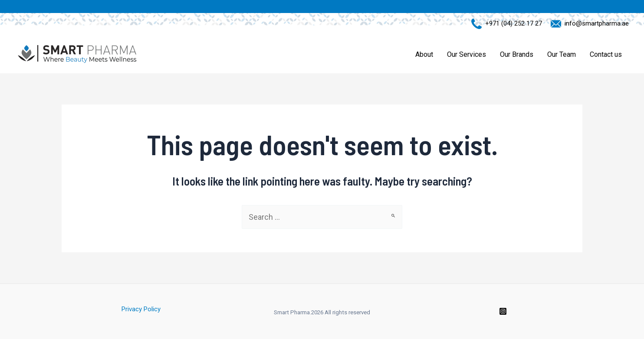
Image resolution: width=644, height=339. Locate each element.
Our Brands (517, 54)
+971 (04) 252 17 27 (512, 23)
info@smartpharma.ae (595, 23)
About (424, 54)
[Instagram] (503, 311)
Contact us (606, 54)
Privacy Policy (141, 309)
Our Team (562, 54)
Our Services (467, 54)
